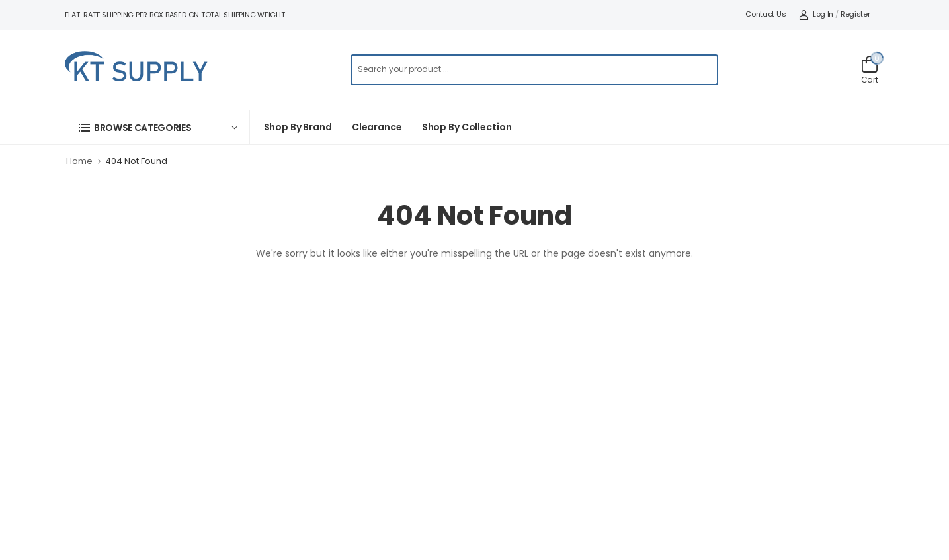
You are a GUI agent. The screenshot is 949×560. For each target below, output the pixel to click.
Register (855, 14)
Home (79, 161)
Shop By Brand (298, 127)
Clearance (377, 127)
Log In (816, 14)
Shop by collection (467, 127)
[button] (157, 127)
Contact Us (765, 14)
